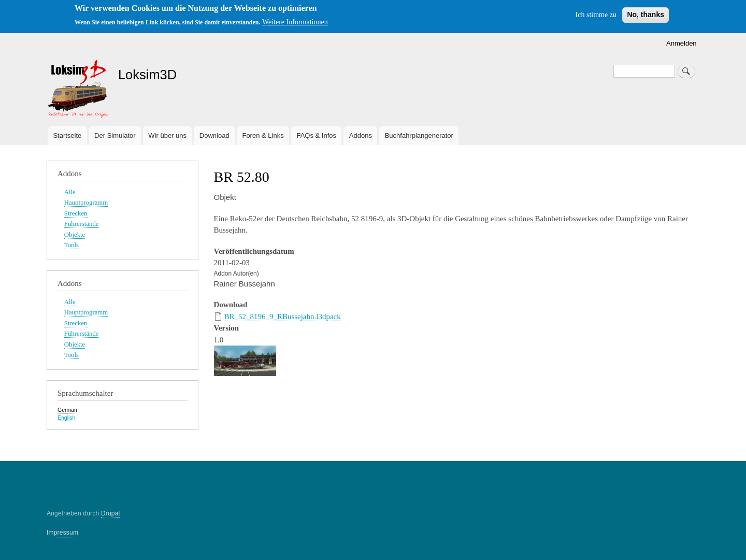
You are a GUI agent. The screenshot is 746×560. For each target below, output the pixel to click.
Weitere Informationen (295, 22)
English (66, 418)
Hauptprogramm (86, 203)
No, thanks (645, 15)
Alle (70, 192)
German (67, 410)
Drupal (111, 513)
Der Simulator (115, 135)
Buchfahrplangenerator (419, 135)
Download (214, 135)
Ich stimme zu (596, 15)
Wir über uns (167, 135)
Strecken (76, 213)
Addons (361, 135)
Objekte (75, 235)
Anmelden (682, 43)
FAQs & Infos (316, 135)
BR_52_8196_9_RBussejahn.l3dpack (283, 317)
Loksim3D (147, 75)
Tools (71, 245)
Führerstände (82, 224)
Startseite (67, 135)
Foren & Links (263, 135)
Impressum (62, 533)
